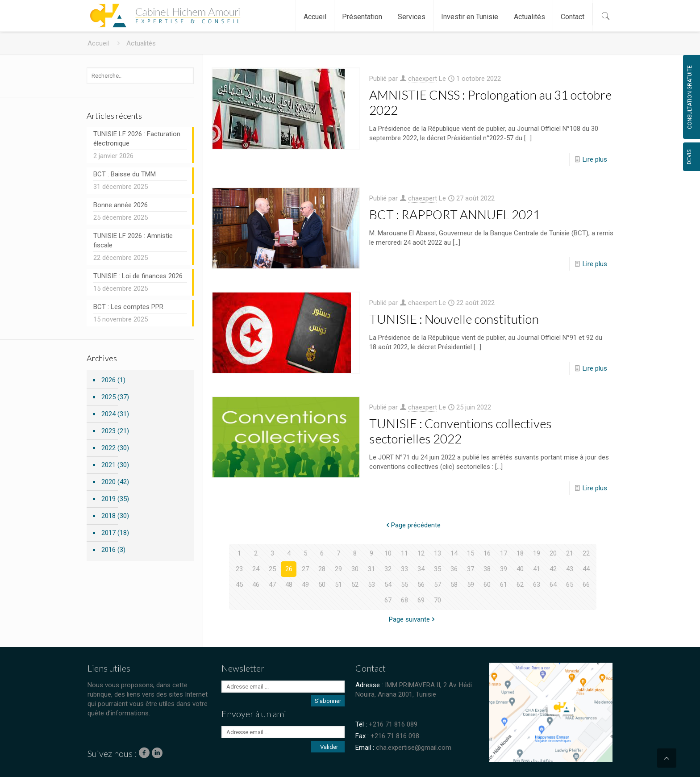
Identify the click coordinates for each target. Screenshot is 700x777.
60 (487, 585)
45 (239, 585)
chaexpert (423, 79)
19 (537, 553)
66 (586, 585)
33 (404, 569)
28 (322, 569)
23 (239, 569)
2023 (108, 431)
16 (487, 553)
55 (404, 585)
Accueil (98, 43)
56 (421, 585)
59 (471, 585)
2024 (108, 414)
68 (404, 600)
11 (404, 553)
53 (371, 585)
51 (338, 585)
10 (388, 553)
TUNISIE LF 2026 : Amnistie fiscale (133, 240)
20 (553, 553)
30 (355, 569)
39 (504, 569)
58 (454, 585)
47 (272, 585)
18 (520, 553)
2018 (108, 516)
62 (520, 585)
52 (355, 585)
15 (471, 553)
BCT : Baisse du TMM (125, 174)
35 (437, 569)
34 (421, 569)
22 (586, 553)
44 (586, 569)
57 (437, 585)
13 (437, 553)
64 (553, 585)
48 (289, 585)
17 (504, 553)
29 (338, 569)
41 (537, 569)
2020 (108, 482)
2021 (108, 465)
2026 (108, 380)
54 (388, 585)
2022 (108, 448)
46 (256, 585)
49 (305, 585)
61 (504, 585)
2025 (108, 397)
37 (471, 569)
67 (388, 600)
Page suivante (413, 619)
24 (256, 569)
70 (437, 600)
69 (421, 600)
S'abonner (328, 701)
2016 (108, 550)
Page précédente (412, 525)
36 (454, 569)
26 (289, 569)
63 (537, 585)
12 (421, 553)
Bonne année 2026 (121, 205)
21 (570, 553)
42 (553, 569)
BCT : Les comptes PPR (128, 307)
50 (322, 585)
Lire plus (595, 159)
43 (570, 569)
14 (454, 553)
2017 (108, 533)
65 (570, 585)
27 (305, 569)
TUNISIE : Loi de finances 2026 (138, 276)
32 (388, 569)
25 (272, 569)
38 (487, 569)
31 (371, 569)
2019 (108, 499)
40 (520, 569)
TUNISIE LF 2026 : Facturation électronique (137, 139)
